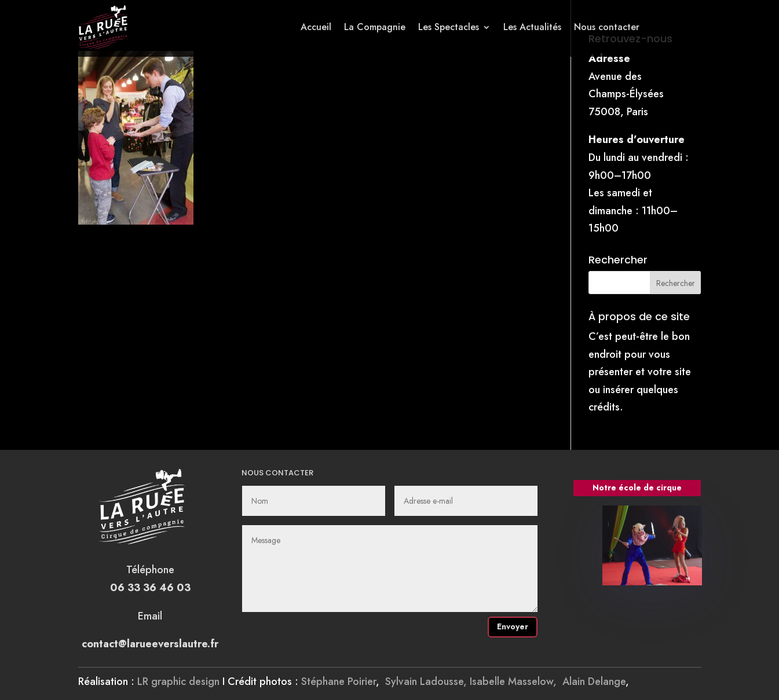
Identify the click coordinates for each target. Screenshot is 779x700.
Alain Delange (594, 681)
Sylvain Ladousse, (427, 681)
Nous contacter (607, 27)
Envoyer (513, 626)
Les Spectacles (449, 27)
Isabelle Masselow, (516, 681)
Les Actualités (532, 27)
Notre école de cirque (637, 488)
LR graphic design (178, 681)
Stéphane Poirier (339, 681)
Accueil (316, 27)
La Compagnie (375, 27)
